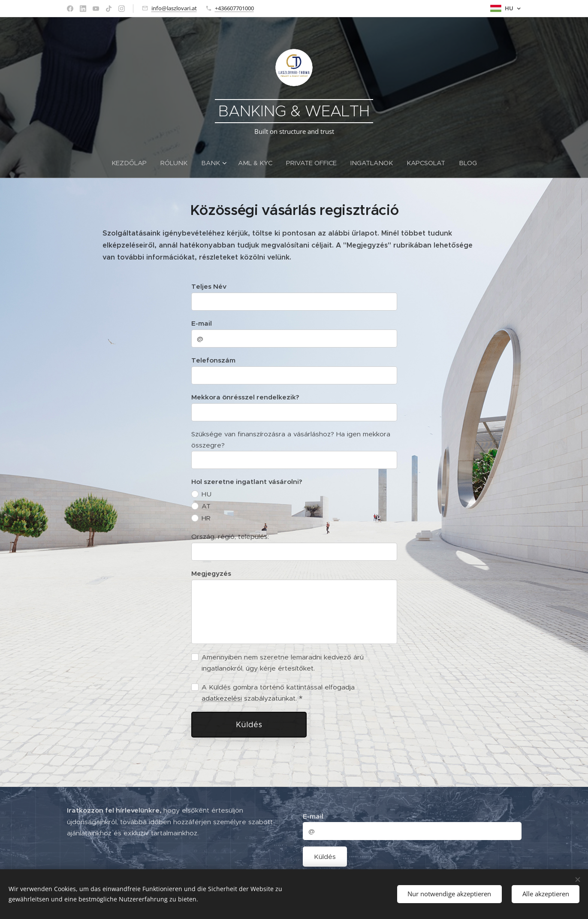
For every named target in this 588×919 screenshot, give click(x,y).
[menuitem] (133, 163)
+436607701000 (234, 8)
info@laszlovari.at (174, 8)
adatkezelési (222, 698)
